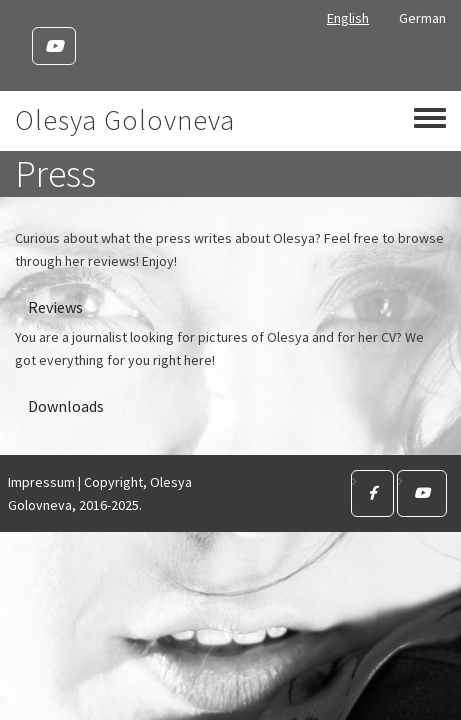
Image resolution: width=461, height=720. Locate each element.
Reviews (55, 307)
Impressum (41, 482)
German (422, 18)
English (348, 18)
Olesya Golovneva (125, 120)
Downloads (66, 406)
